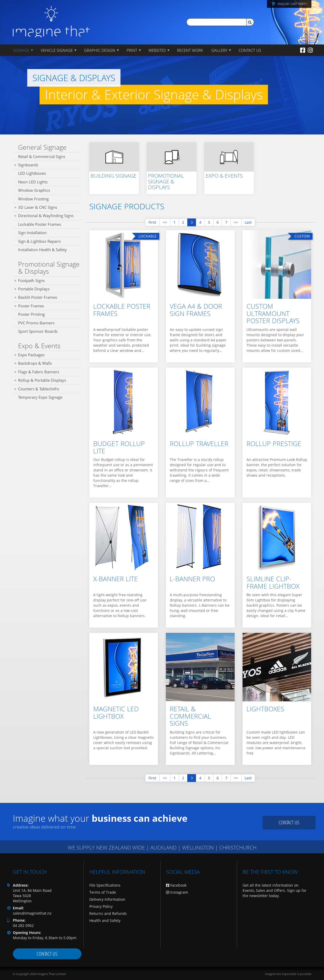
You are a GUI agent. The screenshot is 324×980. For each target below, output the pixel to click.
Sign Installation (32, 233)
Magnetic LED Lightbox (116, 712)
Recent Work (190, 50)
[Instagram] (310, 50)
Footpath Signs (31, 280)
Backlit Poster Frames (38, 297)
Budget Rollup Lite (119, 447)
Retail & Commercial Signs (42, 156)
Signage (21, 50)
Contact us (289, 822)
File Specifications (105, 885)
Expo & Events (39, 346)
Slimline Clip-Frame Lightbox (273, 582)
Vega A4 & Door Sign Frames (196, 310)
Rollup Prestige (274, 443)
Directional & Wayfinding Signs (46, 216)
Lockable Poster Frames (40, 224)
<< (165, 222)
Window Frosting (33, 199)
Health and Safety (105, 920)
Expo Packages (31, 355)
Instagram (177, 892)
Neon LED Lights (33, 182)
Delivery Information (107, 899)
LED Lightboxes (32, 173)
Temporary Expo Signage (40, 397)
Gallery (219, 50)
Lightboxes (265, 709)
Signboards (28, 165)
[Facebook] (303, 50)
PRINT (132, 50)
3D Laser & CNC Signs (38, 207)
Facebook (176, 885)
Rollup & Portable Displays (42, 380)
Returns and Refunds (108, 913)
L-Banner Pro (192, 579)
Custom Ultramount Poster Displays (273, 313)
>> (236, 222)
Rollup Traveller (199, 443)
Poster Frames (31, 306)
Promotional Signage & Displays (49, 268)
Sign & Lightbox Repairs (39, 241)
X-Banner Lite (116, 579)
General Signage (42, 147)
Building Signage (114, 176)
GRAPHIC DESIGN (100, 50)
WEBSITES (157, 50)
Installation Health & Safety (42, 250)
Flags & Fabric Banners (39, 372)
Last (248, 222)
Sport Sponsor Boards (38, 331)
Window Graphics (34, 190)
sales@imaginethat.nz (32, 913)
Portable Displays (34, 289)
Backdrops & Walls (35, 363)
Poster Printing (31, 314)
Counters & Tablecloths (39, 389)
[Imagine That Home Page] (51, 18)
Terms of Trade (103, 892)
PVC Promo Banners (36, 323)
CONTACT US (250, 50)
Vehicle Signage (57, 50)
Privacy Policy (101, 906)
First (152, 222)
